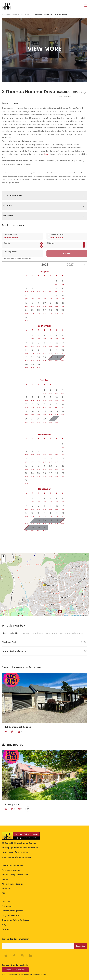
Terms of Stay (8, 965)
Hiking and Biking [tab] (11, 633)
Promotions (7, 906)
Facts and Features (12, 195)
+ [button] (3, 556)
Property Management (12, 911)
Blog (4, 924)
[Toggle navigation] (86, 6)
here (46, 154)
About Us (6, 888)
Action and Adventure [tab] (71, 633)
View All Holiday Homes (13, 865)
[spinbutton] (18, 246)
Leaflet (66, 615)
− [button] (3, 560)
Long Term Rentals (10, 915)
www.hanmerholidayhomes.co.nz (17, 857)
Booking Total (10, 252)
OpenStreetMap (76, 615)
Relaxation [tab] (51, 633)
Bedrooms (8, 216)
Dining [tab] (26, 633)
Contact (6, 929)
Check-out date (56, 234)
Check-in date (11, 234)
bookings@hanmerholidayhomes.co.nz (20, 848)
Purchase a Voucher (11, 870)
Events (5, 879)
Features (7, 205)
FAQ (4, 893)
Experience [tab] (37, 633)
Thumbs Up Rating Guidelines (15, 920)
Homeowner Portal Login (15, 970)
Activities (6, 901)
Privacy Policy (22, 965)
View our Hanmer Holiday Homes (16, 14)
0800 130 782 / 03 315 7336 (15, 852)
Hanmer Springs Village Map (15, 875)
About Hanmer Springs (12, 884)
